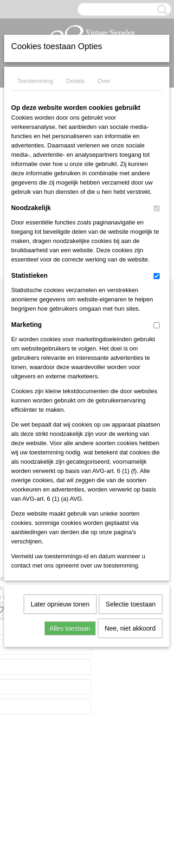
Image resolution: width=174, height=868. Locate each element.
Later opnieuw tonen (60, 604)
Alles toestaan (70, 628)
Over (104, 81)
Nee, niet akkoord (130, 628)
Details (75, 81)
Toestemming (35, 81)
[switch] (157, 208)
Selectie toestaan (131, 604)
